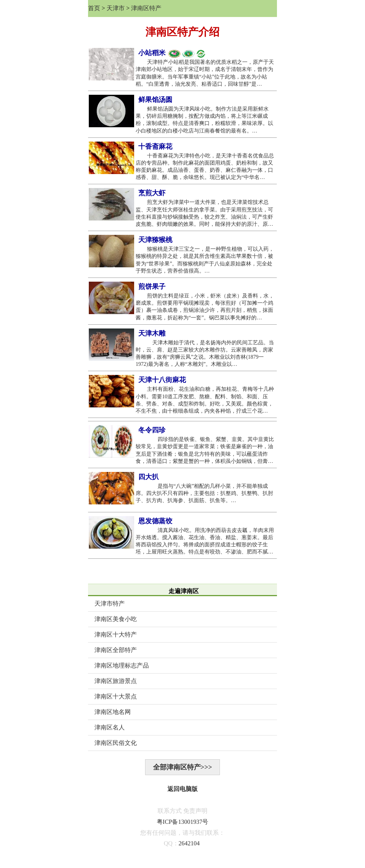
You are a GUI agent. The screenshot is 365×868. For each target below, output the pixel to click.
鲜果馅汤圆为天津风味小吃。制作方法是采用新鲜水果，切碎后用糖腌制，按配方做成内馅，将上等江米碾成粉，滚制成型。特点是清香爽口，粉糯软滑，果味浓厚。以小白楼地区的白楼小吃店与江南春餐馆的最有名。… (204, 120)
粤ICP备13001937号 (183, 822)
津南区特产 (146, 8)
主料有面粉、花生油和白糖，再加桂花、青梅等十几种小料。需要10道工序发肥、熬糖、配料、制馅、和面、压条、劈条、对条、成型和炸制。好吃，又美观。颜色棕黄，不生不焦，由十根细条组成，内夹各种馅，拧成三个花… (205, 400)
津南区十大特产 (116, 634)
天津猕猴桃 (155, 240)
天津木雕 (152, 333)
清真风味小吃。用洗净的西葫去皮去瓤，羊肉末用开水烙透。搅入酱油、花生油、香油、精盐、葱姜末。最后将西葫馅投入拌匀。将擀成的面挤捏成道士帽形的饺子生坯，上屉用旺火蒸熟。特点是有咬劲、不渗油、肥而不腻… (205, 541)
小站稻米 (172, 53)
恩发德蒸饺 (155, 521)
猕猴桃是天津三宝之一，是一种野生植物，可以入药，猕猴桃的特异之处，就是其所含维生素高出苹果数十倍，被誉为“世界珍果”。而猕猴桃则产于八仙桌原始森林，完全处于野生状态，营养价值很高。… (205, 260)
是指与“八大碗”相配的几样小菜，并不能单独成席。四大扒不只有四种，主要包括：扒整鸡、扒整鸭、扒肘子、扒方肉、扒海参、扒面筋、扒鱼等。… (204, 493)
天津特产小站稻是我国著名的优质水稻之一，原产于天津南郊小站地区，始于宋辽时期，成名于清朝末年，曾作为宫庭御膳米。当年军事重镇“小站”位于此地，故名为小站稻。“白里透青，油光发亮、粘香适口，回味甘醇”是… (205, 73)
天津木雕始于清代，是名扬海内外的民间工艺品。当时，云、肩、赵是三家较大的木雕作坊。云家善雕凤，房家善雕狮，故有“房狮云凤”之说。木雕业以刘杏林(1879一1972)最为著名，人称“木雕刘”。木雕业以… (205, 354)
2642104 (189, 843)
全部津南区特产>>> (183, 767)
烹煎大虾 (152, 193)
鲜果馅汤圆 (155, 100)
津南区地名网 (113, 712)
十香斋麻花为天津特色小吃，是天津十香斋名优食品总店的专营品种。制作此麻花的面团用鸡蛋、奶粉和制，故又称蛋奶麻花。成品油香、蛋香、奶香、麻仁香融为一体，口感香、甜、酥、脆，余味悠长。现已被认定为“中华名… (205, 167)
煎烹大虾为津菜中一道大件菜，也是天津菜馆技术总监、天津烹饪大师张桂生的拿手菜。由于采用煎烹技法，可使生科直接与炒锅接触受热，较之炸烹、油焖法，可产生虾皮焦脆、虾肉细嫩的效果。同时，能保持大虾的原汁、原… (204, 213)
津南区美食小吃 (116, 619)
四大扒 (148, 477)
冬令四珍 (152, 430)
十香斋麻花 (155, 146)
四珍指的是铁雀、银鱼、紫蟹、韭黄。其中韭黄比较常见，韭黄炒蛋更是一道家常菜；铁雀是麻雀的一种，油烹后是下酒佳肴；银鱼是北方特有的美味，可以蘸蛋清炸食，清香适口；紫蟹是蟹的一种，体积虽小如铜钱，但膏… (205, 450)
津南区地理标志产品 (122, 665)
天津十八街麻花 (162, 380)
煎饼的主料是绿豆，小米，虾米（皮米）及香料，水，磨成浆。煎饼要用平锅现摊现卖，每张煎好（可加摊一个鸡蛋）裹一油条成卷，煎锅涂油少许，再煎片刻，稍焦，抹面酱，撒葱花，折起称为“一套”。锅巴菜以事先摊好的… (205, 307)
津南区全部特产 (116, 650)
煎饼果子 (152, 287)
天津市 (116, 8)
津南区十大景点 (116, 696)
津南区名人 (110, 727)
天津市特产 (110, 604)
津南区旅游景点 (116, 681)
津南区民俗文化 (116, 743)
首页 (94, 8)
